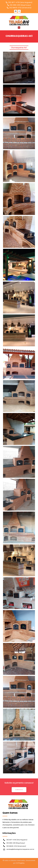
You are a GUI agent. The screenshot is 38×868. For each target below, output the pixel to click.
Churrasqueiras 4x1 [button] (19, 48)
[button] (19, 28)
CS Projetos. (20, 863)
